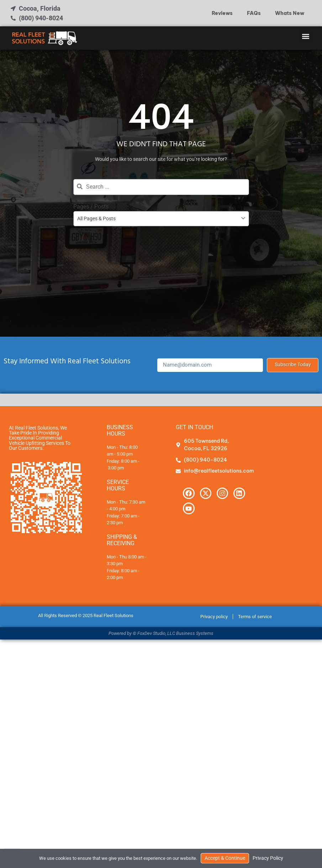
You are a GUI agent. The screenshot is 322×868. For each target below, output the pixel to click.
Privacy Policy (268, 858)
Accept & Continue (225, 858)
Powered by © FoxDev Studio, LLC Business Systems (161, 633)
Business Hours (120, 430)
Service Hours (118, 485)
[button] (305, 36)
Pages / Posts (91, 207)
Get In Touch (194, 427)
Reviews (222, 13)
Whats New (290, 13)
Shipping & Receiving (122, 540)
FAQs (254, 13)
